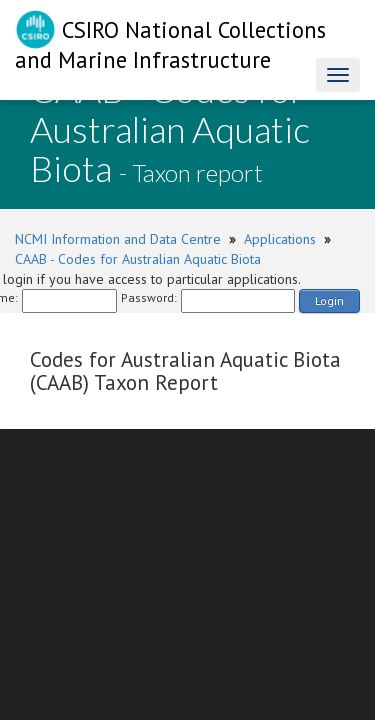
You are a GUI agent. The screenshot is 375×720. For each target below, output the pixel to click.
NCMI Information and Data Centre (118, 239)
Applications (280, 239)
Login (329, 300)
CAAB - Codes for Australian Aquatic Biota (138, 259)
